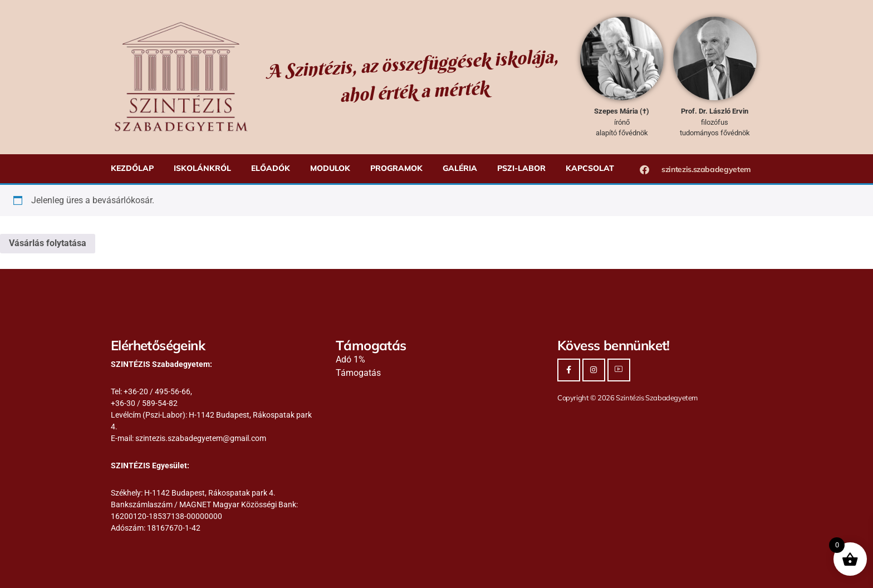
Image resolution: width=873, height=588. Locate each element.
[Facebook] (569, 370)
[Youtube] (619, 370)
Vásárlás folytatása (48, 243)
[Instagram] (594, 370)
